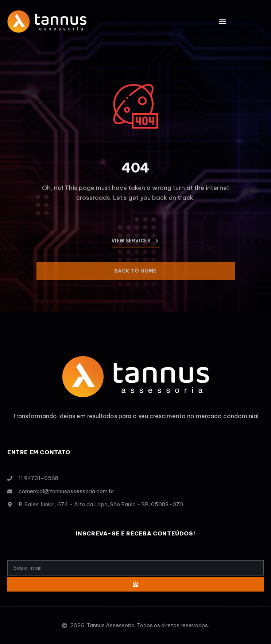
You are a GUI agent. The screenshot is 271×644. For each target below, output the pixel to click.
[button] (222, 21)
